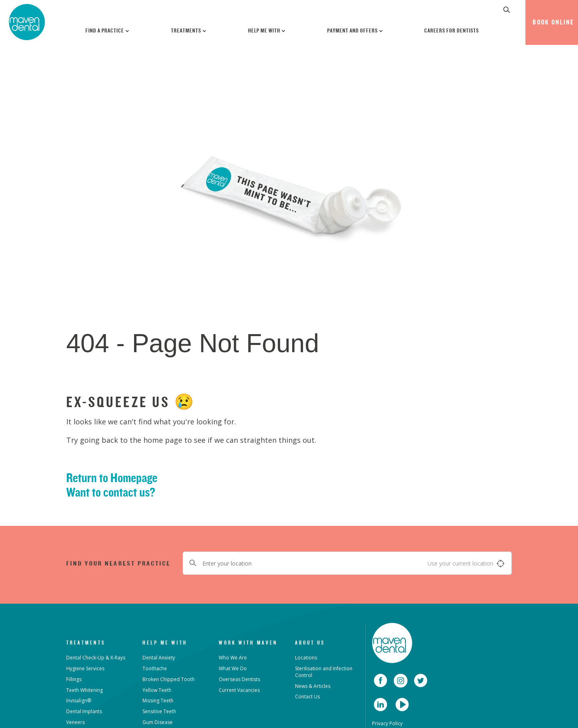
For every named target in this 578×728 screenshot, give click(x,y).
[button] (507, 10)
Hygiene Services (85, 668)
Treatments (189, 30)
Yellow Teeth (157, 690)
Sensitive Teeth (159, 711)
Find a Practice (108, 30)
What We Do (233, 668)
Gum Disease (158, 722)
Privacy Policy (387, 723)
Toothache (155, 668)
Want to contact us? (111, 492)
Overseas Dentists (239, 679)
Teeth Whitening (84, 690)
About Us (310, 643)
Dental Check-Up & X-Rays (96, 658)
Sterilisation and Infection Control (324, 672)
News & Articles (313, 686)
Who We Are (233, 658)
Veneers (75, 722)
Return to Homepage (112, 478)
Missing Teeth (158, 701)
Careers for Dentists (452, 30)
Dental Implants (84, 711)
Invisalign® (79, 701)
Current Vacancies (239, 690)
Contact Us (307, 697)
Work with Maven (248, 643)
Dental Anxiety (159, 658)
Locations (306, 658)
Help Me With (267, 30)
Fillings (74, 679)
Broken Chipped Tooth (169, 679)
